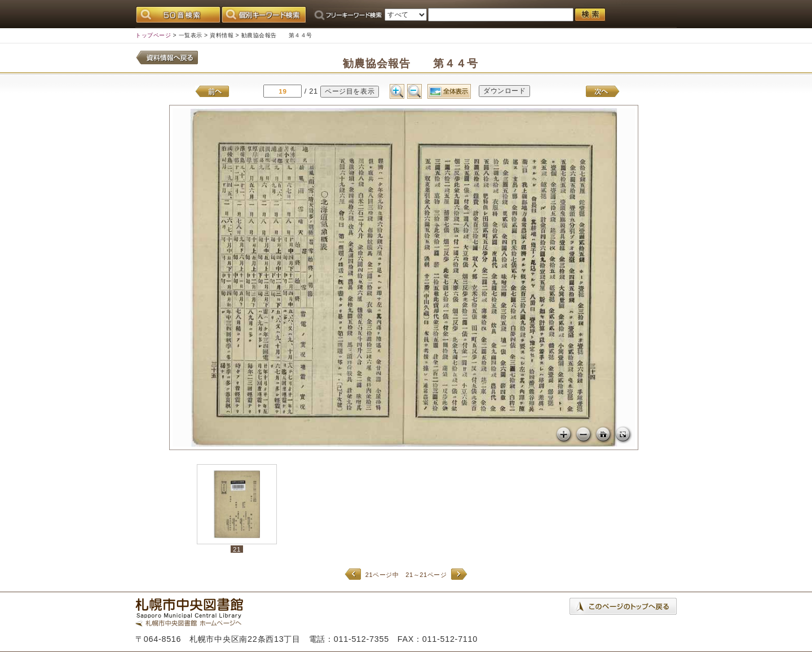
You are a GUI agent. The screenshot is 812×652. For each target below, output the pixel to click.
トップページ (153, 35)
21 (237, 549)
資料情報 (222, 35)
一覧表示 (191, 35)
